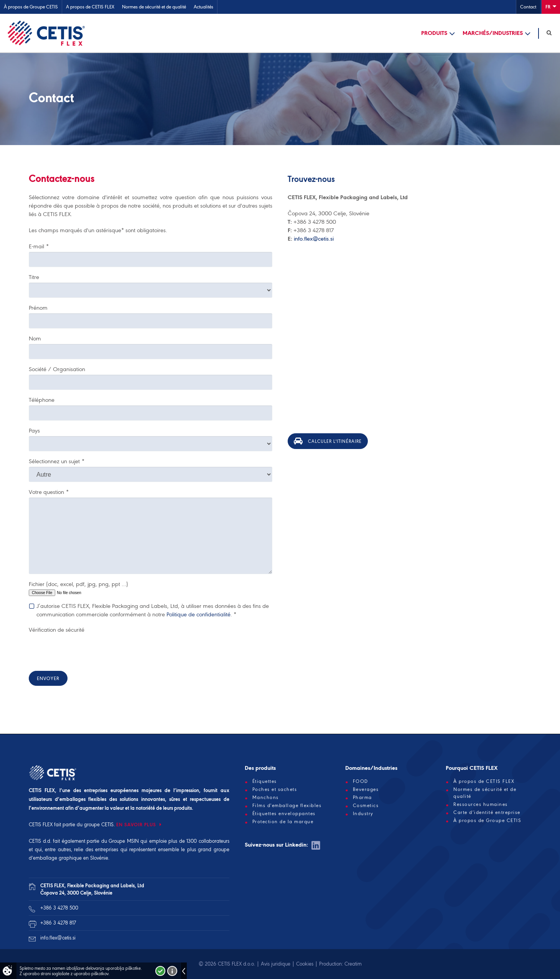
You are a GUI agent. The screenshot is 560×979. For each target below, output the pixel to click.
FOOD (361, 781)
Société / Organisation (57, 369)
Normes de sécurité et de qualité (154, 7)
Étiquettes (265, 781)
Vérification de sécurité (57, 630)
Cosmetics (366, 806)
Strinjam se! (160, 971)
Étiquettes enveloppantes (284, 814)
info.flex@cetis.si (314, 239)
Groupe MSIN (124, 841)
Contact (528, 7)
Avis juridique (276, 964)
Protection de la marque (283, 822)
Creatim (353, 964)
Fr (551, 6)
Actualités (203, 7)
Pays (34, 431)
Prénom (38, 308)
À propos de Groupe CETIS (31, 7)
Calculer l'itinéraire (328, 441)
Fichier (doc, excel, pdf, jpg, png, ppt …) (78, 584)
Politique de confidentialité (198, 614)
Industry (363, 814)
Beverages (366, 789)
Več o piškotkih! (172, 971)
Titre (34, 277)
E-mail (39, 246)
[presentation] (87, 650)
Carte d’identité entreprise (487, 812)
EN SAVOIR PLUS (137, 825)
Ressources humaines (481, 804)
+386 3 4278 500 (59, 908)
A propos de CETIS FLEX (90, 7)
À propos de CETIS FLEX (484, 781)
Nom (35, 338)
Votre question (49, 492)
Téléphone (42, 400)
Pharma (362, 797)
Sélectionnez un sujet (57, 461)
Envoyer (48, 678)
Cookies (305, 964)
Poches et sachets (275, 789)
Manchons (266, 797)
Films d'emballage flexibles (287, 806)
